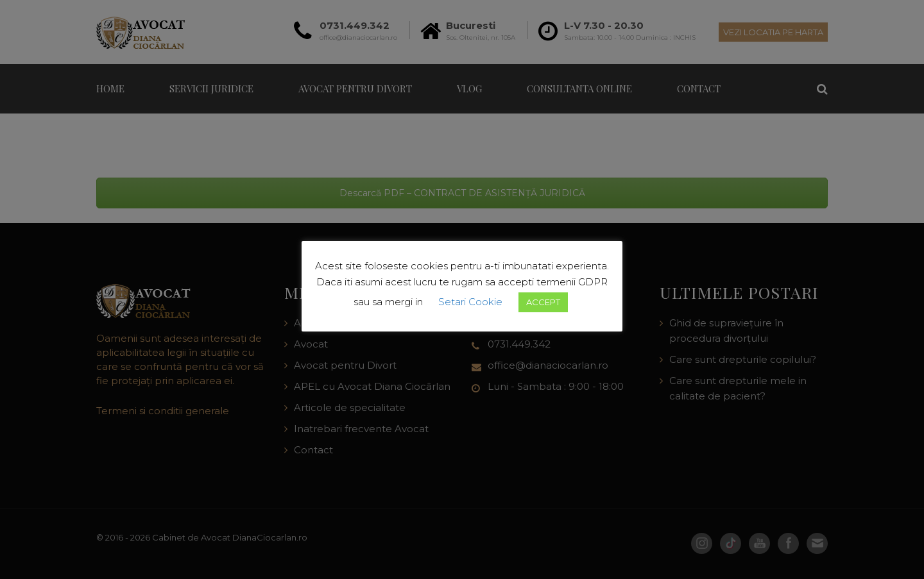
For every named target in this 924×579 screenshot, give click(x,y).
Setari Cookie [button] (470, 302)
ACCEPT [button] (543, 302)
